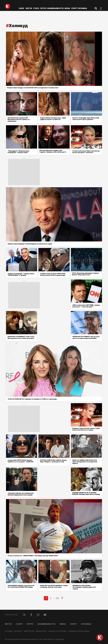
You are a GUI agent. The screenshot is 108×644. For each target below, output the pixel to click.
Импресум (29, 631)
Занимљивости (55, 8)
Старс (36, 8)
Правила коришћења (79, 631)
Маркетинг (41, 631)
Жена (67, 8)
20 (57, 598)
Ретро (43, 8)
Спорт (74, 8)
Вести (29, 8)
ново (22, 8)
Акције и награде (57, 631)
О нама (9, 631)
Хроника (82, 8)
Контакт (18, 631)
